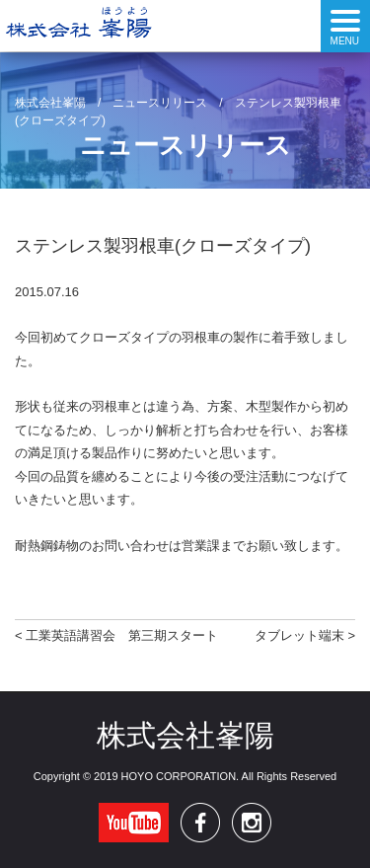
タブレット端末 (299, 635)
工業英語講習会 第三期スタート (122, 635)
